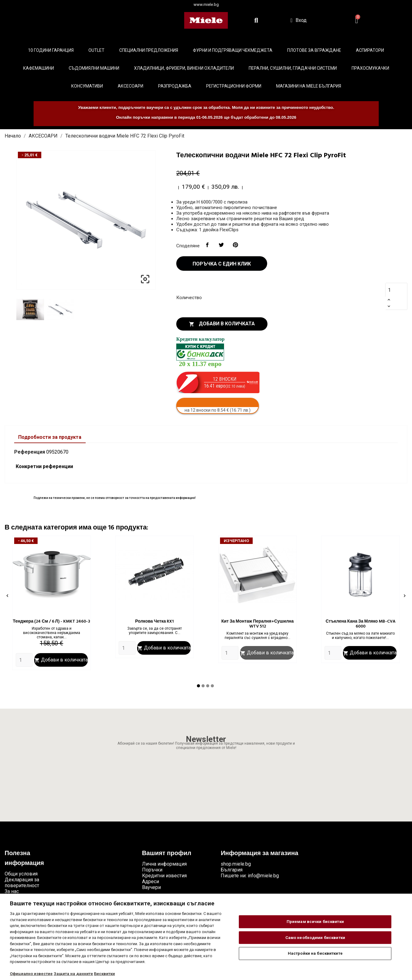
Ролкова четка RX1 (154, 622)
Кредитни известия (164, 876)
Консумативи (87, 86)
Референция (30, 452)
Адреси (151, 881)
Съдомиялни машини (94, 68)
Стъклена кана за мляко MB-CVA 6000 (361, 624)
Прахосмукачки (370, 68)
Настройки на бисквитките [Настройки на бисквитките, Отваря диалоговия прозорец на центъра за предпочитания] (315, 953)
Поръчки (152, 870)
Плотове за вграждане (314, 50)
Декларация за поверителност (22, 883)
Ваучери (151, 887)
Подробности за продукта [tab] (50, 437)
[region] (206, 937)
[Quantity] (24, 660)
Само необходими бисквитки (315, 938)
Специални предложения (149, 50)
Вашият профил (167, 854)
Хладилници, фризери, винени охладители (184, 68)
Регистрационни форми (234, 86)
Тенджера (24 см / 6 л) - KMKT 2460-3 (52, 622)
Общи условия (21, 874)
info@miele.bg (263, 876)
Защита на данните (73, 974)
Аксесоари (131, 86)
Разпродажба (175, 86)
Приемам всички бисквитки (315, 922)
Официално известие (31, 974)
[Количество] (393, 290)
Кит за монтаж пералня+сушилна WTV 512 (257, 624)
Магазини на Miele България (309, 86)
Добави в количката (222, 324)
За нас (12, 891)
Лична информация (164, 864)
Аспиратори (370, 50)
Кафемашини (39, 68)
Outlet (96, 50)
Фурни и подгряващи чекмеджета (233, 50)
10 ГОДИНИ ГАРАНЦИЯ (51, 50)
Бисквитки (104, 974)
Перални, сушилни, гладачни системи (293, 68)
